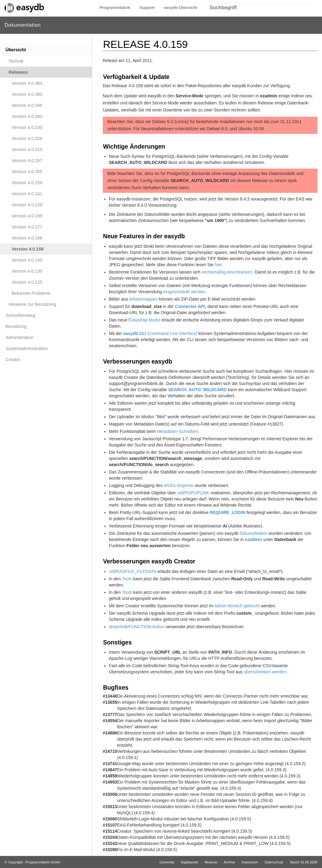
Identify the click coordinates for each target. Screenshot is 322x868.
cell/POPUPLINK (193, 493)
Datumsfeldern (253, 533)
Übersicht (16, 50)
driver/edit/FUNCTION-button (137, 627)
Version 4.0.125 (27, 282)
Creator (13, 360)
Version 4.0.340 (27, 116)
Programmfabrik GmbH (43, 862)
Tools (127, 579)
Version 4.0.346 (27, 105)
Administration (19, 337)
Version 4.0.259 (27, 183)
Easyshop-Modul (144, 320)
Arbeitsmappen (143, 299)
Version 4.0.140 (27, 260)
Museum (211, 862)
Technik (16, 61)
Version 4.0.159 (28, 249)
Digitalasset (189, 862)
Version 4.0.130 (27, 271)
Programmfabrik (115, 8)
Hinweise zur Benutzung (32, 304)
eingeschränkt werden (184, 292)
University (167, 862)
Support (147, 8)
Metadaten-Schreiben (178, 431)
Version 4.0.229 (27, 205)
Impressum (250, 862)
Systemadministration (27, 348)
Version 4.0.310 (27, 150)
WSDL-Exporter (179, 485)
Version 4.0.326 (27, 138)
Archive (230, 862)
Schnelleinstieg (20, 315)
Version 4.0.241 (27, 194)
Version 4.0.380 (27, 94)
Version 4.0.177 (27, 227)
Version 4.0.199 (27, 216)
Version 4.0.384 (27, 83)
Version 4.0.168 (27, 238)
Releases (18, 72)
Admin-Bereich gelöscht (237, 606)
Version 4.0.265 (27, 172)
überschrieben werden (265, 672)
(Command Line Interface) (160, 333)
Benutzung (16, 326)
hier (218, 265)
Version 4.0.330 (27, 127)
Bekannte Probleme (31, 293)
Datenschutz (274, 862)
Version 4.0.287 (27, 161)
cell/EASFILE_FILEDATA (132, 571)
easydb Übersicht (181, 8)
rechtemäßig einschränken (227, 272)
